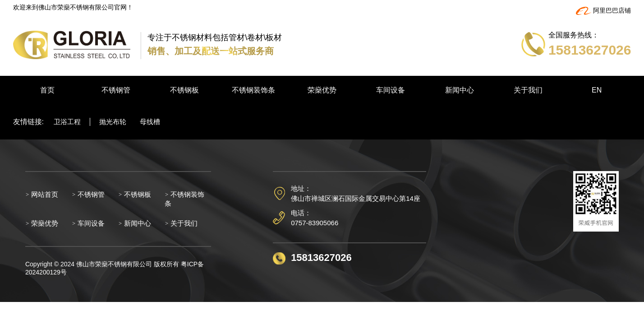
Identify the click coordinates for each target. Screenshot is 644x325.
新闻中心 (460, 90)
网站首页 (42, 194)
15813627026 (321, 258)
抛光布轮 (113, 122)
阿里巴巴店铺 (604, 10)
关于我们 (528, 90)
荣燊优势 (322, 90)
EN (597, 90)
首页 (47, 90)
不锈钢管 (116, 90)
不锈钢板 (184, 90)
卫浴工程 (67, 122)
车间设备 (391, 90)
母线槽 (150, 122)
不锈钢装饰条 (253, 90)
